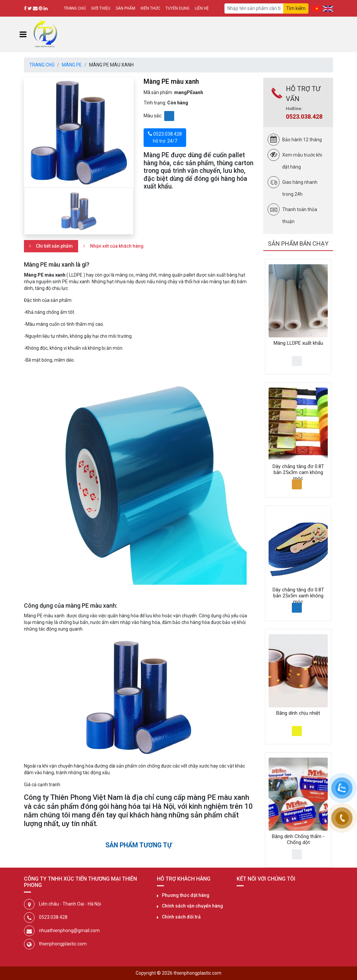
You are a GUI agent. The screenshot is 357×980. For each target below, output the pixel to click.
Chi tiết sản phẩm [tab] (54, 246)
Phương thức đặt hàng (186, 895)
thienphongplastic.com (63, 944)
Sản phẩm (125, 8)
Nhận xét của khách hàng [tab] (117, 246)
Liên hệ (202, 8)
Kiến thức (150, 8)
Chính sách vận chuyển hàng (192, 906)
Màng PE (72, 65)
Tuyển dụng (178, 8)
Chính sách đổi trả (181, 917)
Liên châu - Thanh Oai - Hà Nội (70, 904)
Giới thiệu (101, 8)
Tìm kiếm (296, 8)
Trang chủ (75, 8)
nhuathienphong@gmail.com (69, 930)
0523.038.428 (304, 117)
